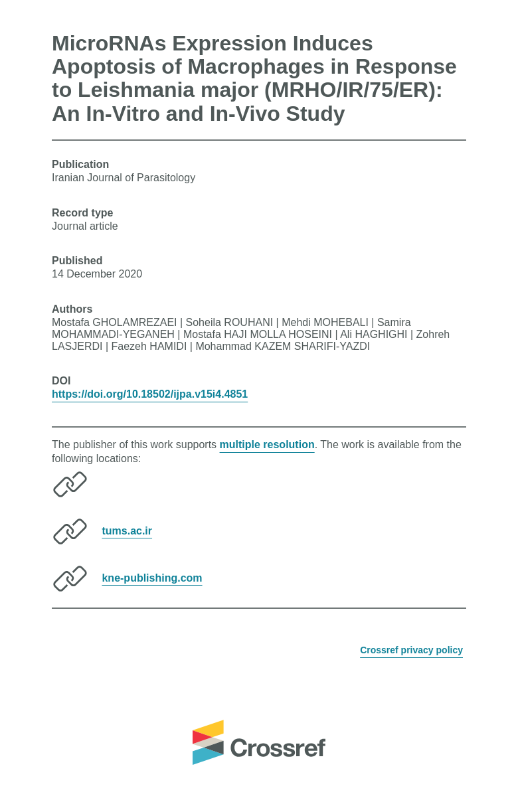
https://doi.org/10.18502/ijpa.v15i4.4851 (150, 394)
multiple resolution (267, 445)
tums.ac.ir (127, 530)
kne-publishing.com (152, 577)
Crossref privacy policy (411, 650)
